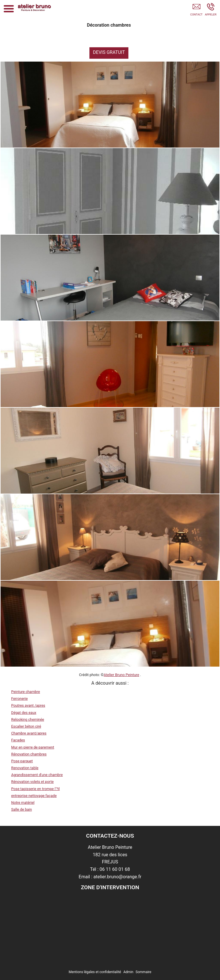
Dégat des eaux (24, 713)
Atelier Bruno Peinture (121, 675)
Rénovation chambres (29, 754)
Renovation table (25, 768)
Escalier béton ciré (26, 726)
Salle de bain (21, 809)
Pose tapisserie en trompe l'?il (35, 789)
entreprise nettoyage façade (34, 796)
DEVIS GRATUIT (113, 52)
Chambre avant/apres (29, 733)
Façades (18, 740)
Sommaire (143, 972)
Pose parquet (22, 761)
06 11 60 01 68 (115, 869)
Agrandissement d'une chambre (37, 775)
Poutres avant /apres (28, 705)
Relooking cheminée (28, 719)
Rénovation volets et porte (32, 782)
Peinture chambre (26, 692)
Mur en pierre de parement (33, 747)
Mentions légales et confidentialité (95, 972)
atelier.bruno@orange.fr (117, 877)
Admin (128, 972)
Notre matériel (23, 803)
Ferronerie (19, 699)
